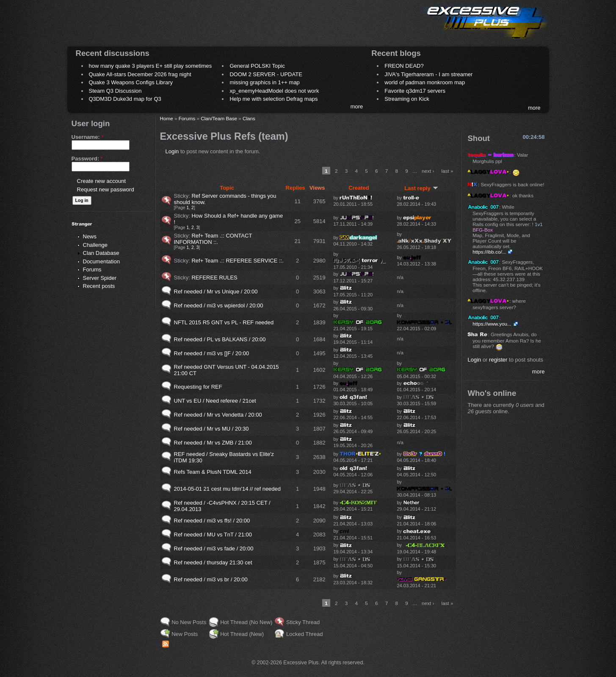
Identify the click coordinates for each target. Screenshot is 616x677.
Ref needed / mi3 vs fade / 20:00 (214, 549)
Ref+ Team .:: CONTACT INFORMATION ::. (213, 239)
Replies (296, 188)
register (498, 360)
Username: (88, 137)
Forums (92, 269)
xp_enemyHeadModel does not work (274, 91)
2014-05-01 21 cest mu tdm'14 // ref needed (228, 489)
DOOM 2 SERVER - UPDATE (266, 74)
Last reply (421, 188)
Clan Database (101, 253)
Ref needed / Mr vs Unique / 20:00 (216, 292)
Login (172, 151)
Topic (227, 188)
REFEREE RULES (214, 278)
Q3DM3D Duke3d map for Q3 (125, 99)
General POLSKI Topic (257, 66)
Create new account (102, 181)
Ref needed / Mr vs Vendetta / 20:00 (218, 415)
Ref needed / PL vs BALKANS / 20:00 (220, 339)
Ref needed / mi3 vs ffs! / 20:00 (212, 521)
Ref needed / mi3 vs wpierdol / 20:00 (219, 305)
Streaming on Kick (407, 99)
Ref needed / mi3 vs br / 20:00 (211, 579)
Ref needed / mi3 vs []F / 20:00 (212, 353)
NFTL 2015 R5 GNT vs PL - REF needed (224, 322)
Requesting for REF (198, 387)
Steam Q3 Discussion (115, 91)
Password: (87, 159)
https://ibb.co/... (489, 252)
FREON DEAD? (404, 66)
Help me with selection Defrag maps (273, 99)
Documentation (101, 261)
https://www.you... (492, 324)
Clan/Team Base (219, 118)
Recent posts (99, 286)
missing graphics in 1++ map (264, 82)
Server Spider (100, 278)
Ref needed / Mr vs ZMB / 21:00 (213, 443)
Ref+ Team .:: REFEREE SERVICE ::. (237, 261)
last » (447, 171)
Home (167, 118)
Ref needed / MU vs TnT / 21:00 (213, 535)
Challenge (95, 245)
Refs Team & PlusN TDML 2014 (213, 472)
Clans (249, 118)
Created (359, 188)
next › (428, 171)
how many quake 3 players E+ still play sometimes (151, 66)
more (357, 106)
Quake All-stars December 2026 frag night (140, 74)
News (90, 236)
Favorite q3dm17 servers (415, 91)
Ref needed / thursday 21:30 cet (213, 562)
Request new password (106, 189)
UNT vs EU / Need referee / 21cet (215, 401)
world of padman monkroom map (425, 82)
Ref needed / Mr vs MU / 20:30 (211, 429)
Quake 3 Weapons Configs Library (131, 82)
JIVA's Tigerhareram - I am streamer (428, 74)
